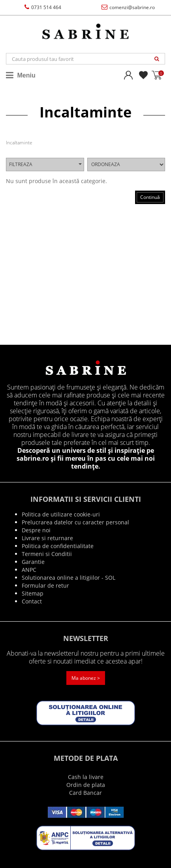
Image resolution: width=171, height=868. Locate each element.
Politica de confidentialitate (58, 546)
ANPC (29, 570)
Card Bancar (85, 793)
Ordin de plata (86, 785)
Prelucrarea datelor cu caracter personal (75, 522)
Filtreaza (45, 164)
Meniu (21, 75)
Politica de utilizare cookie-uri (61, 514)
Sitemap (33, 593)
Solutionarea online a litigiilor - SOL (69, 578)
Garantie (33, 562)
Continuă (150, 197)
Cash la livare (86, 777)
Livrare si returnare (47, 538)
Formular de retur (45, 585)
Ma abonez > (86, 678)
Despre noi (36, 530)
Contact (32, 601)
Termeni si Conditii (47, 554)
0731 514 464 (43, 7)
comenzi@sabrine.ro (128, 7)
